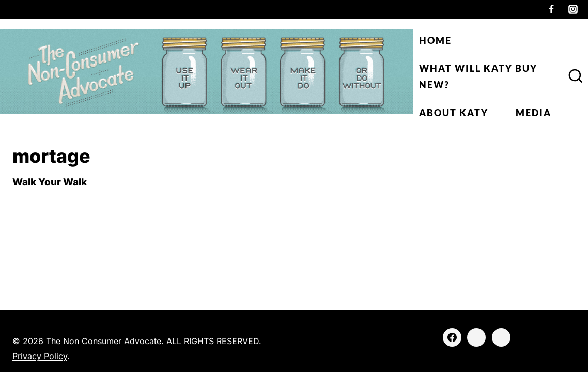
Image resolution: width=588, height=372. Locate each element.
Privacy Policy (40, 356)
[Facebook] (551, 9)
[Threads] (501, 337)
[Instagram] (573, 9)
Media (533, 113)
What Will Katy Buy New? (478, 76)
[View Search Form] (576, 76)
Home (435, 40)
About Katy (454, 113)
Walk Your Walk (50, 182)
